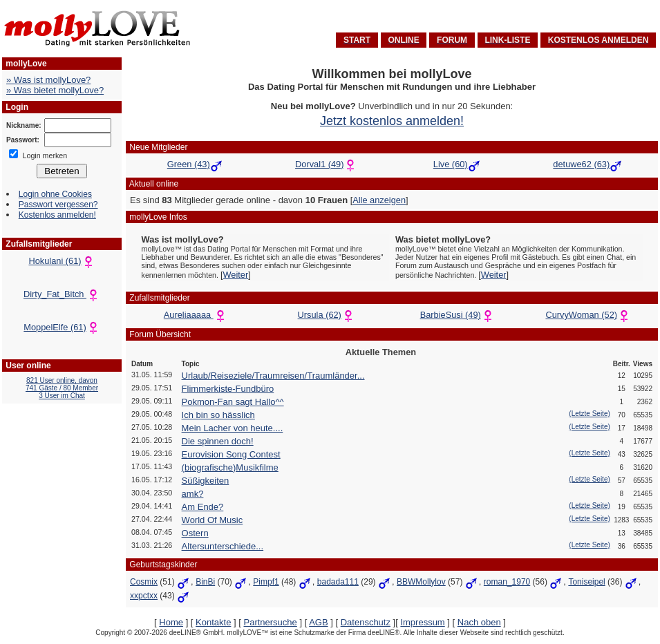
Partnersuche (270, 622)
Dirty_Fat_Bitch (62, 294)
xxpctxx (144, 596)
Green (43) (189, 164)
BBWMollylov (421, 582)
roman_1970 (507, 582)
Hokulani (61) (62, 261)
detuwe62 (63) (581, 164)
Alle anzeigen (379, 200)
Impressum (422, 622)
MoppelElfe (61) (62, 327)
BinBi (205, 582)
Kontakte (213, 622)
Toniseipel (586, 582)
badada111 (338, 582)
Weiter (235, 275)
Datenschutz (366, 622)
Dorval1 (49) (319, 164)
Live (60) (451, 164)
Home (171, 622)
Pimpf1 (266, 582)
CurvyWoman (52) (588, 315)
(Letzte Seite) (589, 414)
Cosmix (144, 582)
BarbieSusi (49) (458, 315)
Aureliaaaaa (196, 315)
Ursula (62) (327, 315)
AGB (318, 622)
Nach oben (479, 622)
